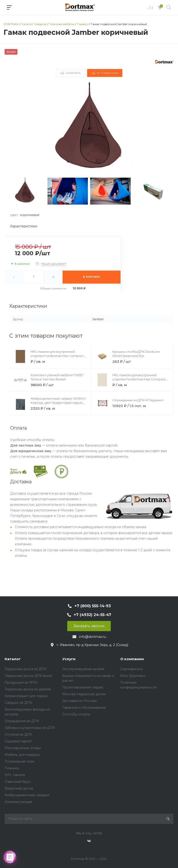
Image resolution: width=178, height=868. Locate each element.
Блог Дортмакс (133, 676)
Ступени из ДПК (18, 734)
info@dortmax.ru (93, 637)
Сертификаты (132, 669)
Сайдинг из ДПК (18, 703)
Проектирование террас (83, 687)
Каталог (13, 659)
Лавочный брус (18, 782)
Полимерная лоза (19, 761)
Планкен (12, 768)
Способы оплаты (76, 714)
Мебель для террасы (22, 755)
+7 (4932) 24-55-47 (92, 615)
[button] (168, 129)
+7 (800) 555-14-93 (93, 606)
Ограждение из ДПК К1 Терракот (138, 400)
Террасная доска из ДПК (26, 669)
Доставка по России (79, 701)
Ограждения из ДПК (22, 721)
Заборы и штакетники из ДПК (30, 728)
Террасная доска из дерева (28, 689)
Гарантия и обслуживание (84, 708)
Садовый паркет (18, 741)
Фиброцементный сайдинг (27, 795)
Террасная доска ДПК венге (29, 676)
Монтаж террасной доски (84, 694)
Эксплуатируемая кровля (83, 669)
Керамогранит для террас (26, 696)
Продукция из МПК (21, 682)
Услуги (69, 659)
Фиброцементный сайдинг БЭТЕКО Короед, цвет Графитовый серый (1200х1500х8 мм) (58, 403)
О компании (132, 659)
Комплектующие (19, 802)
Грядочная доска (19, 788)
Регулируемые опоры (23, 748)
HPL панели (15, 775)
